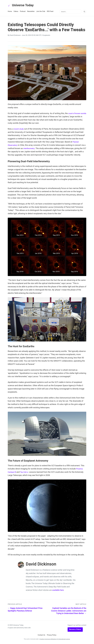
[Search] (84, 12)
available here (58, 591)
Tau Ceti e (25, 472)
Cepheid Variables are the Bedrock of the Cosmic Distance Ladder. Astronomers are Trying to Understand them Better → (69, 611)
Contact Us (41, 635)
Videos (16, 12)
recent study (19, 129)
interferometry (29, 149)
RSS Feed (50, 12)
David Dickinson (15, 36)
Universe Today (22, 5)
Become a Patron (75, 630)
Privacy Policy (52, 635)
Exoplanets (46, 36)
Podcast (23, 12)
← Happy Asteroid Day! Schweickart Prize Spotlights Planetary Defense (25, 610)
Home (10, 12)
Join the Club (41, 12)
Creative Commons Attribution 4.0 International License (55, 639)
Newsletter (31, 12)
